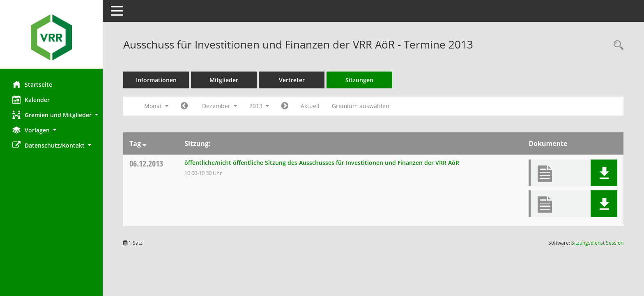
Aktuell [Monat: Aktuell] (310, 106)
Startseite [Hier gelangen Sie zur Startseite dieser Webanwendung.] (32, 84)
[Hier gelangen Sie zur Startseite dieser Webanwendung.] (51, 37)
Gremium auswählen (361, 106)
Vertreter (292, 80)
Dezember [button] (220, 106)
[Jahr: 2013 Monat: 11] (184, 106)
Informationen (156, 80)
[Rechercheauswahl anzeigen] (616, 45)
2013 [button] (259, 106)
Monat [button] (156, 106)
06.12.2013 (146, 163)
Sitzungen (359, 80)
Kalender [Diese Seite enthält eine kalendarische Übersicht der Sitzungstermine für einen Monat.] (31, 99)
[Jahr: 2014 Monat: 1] (285, 106)
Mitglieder (224, 80)
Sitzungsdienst (597, 243)
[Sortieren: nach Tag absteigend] (144, 143)
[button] (51, 115)
